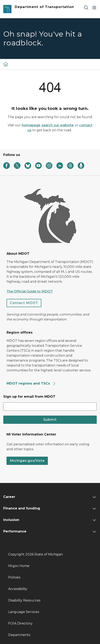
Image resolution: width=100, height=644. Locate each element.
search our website (57, 125)
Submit (50, 420)
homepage (31, 125)
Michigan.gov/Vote (27, 461)
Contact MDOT (24, 303)
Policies (14, 577)
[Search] (86, 7)
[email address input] (50, 407)
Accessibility (18, 589)
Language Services (24, 612)
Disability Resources (24, 600)
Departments (19, 635)
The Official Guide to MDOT (30, 291)
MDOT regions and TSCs (31, 383)
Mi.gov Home (19, 566)
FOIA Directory (20, 623)
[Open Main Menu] (94, 7)
